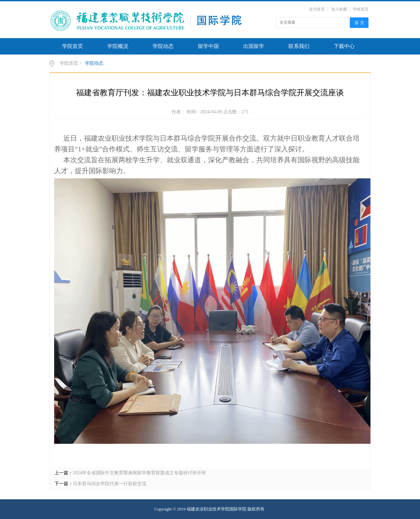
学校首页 (361, 9)
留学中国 (208, 46)
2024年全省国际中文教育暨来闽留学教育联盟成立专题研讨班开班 (139, 473)
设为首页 (317, 9)
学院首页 (73, 46)
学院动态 (163, 46)
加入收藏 (339, 9)
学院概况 (118, 46)
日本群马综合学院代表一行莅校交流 (110, 484)
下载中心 (344, 46)
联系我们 (299, 46)
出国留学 (254, 46)
